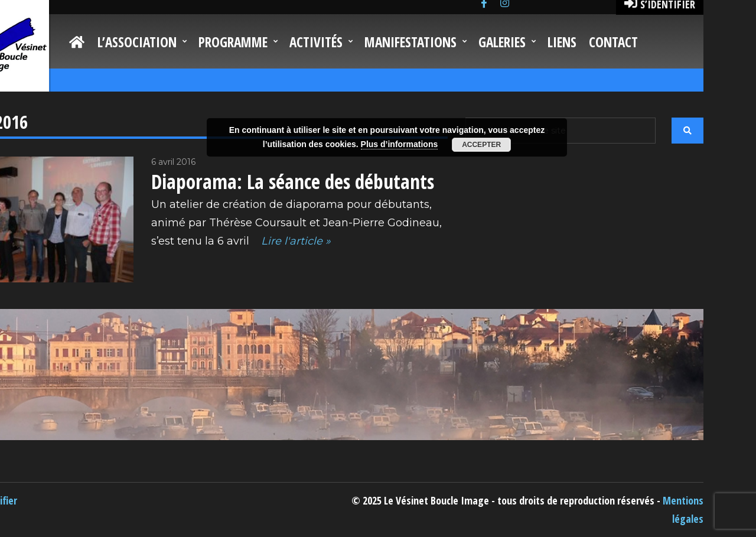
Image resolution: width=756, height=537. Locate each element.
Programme (233, 42)
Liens (562, 42)
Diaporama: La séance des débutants (293, 181)
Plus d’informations (400, 144)
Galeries (502, 42)
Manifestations (410, 42)
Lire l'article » (294, 241)
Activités (316, 42)
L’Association (137, 42)
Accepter (481, 145)
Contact (613, 42)
